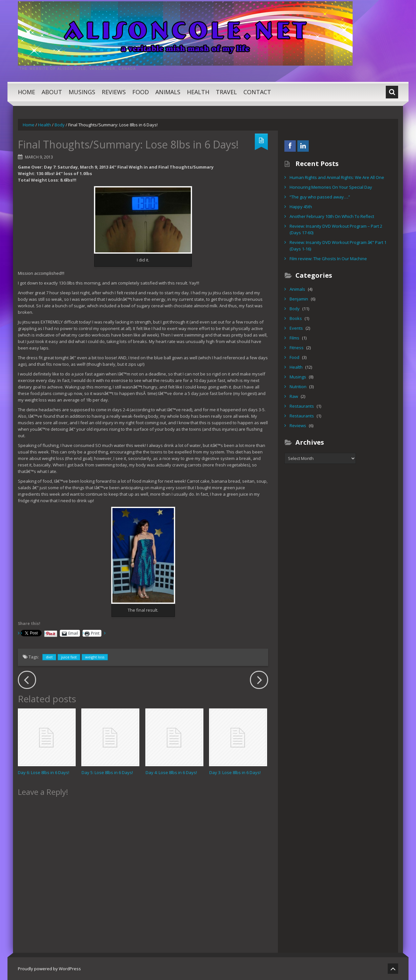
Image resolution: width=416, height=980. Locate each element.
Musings (82, 92)
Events (296, 328)
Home (26, 92)
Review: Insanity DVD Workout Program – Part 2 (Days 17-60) (336, 229)
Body (60, 125)
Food (141, 92)
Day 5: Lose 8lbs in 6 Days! (107, 772)
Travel (226, 92)
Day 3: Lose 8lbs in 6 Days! (235, 772)
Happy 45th (301, 207)
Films (294, 338)
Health (198, 92)
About (52, 92)
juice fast (69, 657)
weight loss (95, 657)
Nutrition (298, 387)
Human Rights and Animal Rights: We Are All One (337, 177)
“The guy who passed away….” (320, 197)
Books (296, 318)
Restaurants (302, 406)
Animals (168, 92)
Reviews (114, 92)
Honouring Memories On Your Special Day (331, 187)
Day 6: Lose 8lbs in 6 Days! (44, 772)
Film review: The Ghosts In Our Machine (328, 259)
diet (49, 657)
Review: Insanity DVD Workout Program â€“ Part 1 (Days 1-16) (338, 246)
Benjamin (299, 299)
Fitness (297, 348)
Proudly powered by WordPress (49, 969)
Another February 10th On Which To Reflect (332, 216)
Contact (257, 92)
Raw (294, 396)
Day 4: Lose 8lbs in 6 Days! (171, 772)
